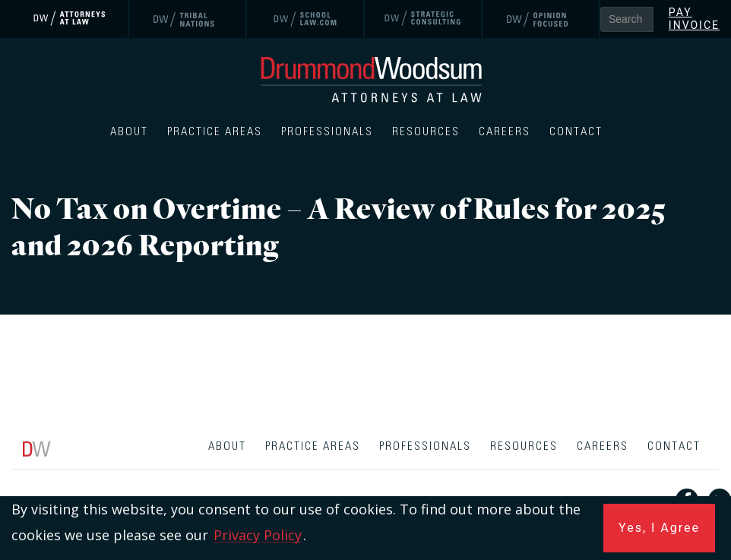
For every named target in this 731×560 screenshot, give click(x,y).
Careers (505, 132)
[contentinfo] (365, 494)
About (129, 132)
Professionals (327, 132)
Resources (426, 132)
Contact (576, 132)
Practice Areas (215, 132)
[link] (70, 19)
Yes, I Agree (659, 528)
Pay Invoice (694, 19)
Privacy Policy (258, 535)
